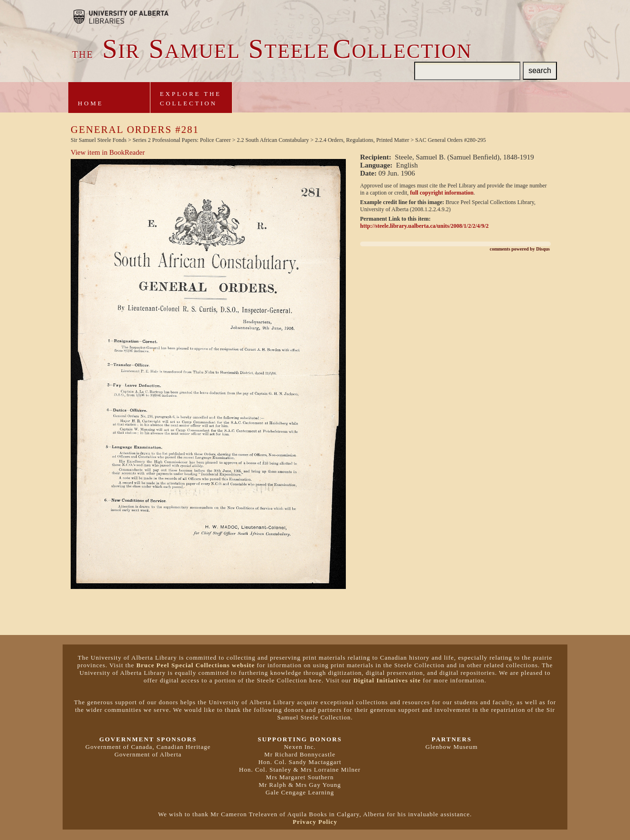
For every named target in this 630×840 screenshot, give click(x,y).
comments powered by (520, 249)
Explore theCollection (191, 98)
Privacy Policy (315, 822)
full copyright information (442, 193)
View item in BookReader (108, 152)
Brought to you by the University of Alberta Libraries (121, 17)
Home (91, 103)
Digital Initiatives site (387, 680)
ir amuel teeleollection (272, 51)
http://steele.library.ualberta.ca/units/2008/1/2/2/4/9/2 (424, 226)
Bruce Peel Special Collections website (195, 665)
